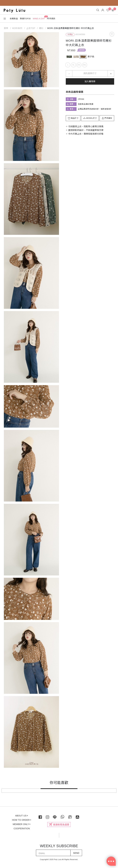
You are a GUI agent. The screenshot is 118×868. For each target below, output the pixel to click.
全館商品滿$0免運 (86, 104)
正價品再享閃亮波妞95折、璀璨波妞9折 (95, 109)
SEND (76, 853)
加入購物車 (90, 81)
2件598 (82, 50)
